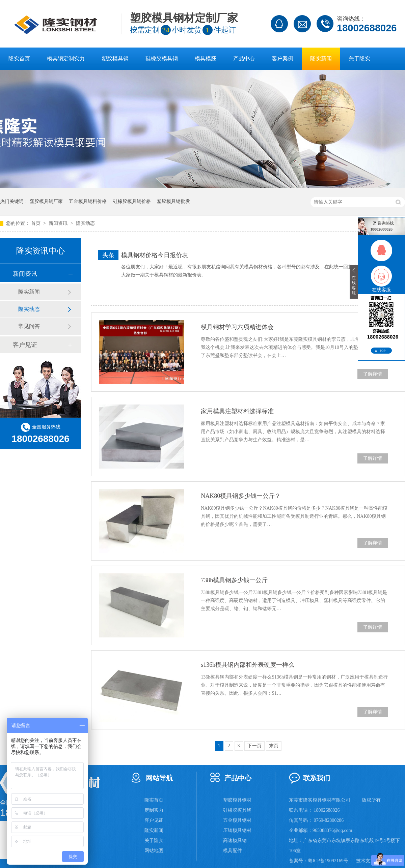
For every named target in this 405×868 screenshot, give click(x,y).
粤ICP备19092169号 (328, 861)
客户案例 (282, 58)
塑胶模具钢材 (237, 800)
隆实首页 (19, 58)
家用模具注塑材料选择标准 (237, 411)
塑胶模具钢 (115, 58)
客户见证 (25, 345)
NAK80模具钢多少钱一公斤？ (241, 496)
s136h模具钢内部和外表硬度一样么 (248, 665)
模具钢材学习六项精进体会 (237, 327)
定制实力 (154, 810)
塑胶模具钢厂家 (46, 201)
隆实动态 (85, 223)
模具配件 (233, 851)
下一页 (254, 746)
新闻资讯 (59, 223)
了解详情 (373, 374)
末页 (274, 746)
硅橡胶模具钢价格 (132, 201)
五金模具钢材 (237, 820)
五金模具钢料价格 (88, 201)
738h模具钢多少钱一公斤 (234, 580)
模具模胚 (206, 58)
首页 (36, 223)
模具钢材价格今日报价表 (155, 255)
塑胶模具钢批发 (173, 201)
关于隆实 (359, 58)
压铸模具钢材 (237, 830)
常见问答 (29, 326)
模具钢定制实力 (66, 58)
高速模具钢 (235, 841)
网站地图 (154, 851)
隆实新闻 (321, 58)
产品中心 (244, 58)
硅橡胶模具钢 (162, 58)
